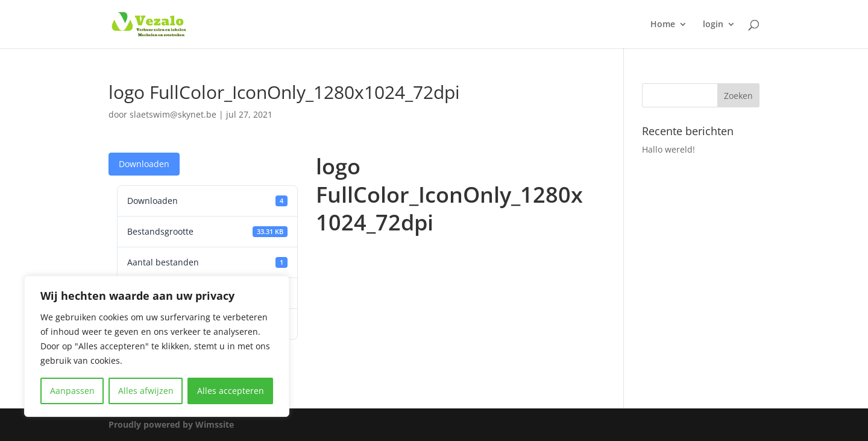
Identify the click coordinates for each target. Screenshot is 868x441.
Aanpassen (72, 391)
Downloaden (144, 164)
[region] (157, 346)
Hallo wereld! (668, 149)
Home (663, 25)
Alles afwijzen (146, 391)
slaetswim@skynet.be (173, 114)
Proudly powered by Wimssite (171, 424)
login (713, 25)
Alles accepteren (231, 391)
